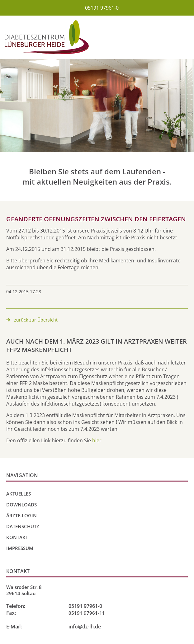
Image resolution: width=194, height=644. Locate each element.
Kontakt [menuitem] (17, 537)
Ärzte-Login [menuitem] (21, 515)
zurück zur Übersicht (36, 320)
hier (97, 440)
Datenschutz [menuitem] (23, 526)
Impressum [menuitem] (20, 548)
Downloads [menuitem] (21, 505)
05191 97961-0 (102, 8)
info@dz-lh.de (85, 627)
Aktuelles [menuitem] (19, 494)
